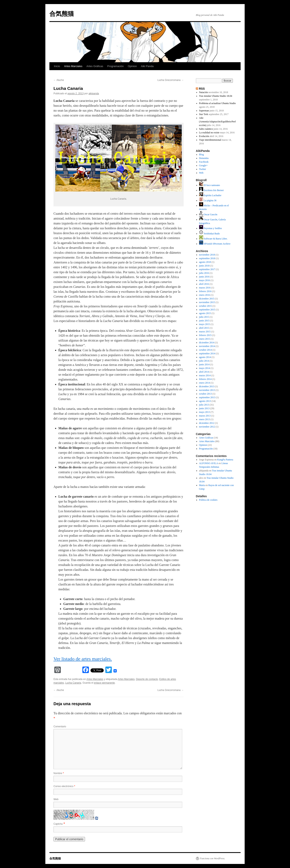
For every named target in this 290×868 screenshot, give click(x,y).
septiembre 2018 (207, 258)
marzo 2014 (205, 375)
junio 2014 (204, 364)
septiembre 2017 (207, 269)
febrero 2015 (205, 335)
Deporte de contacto (147, 679)
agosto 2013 (205, 401)
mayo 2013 (205, 412)
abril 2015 (204, 328)
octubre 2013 (206, 394)
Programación (115, 66)
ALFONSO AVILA (209, 463)
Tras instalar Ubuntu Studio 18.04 (216, 96)
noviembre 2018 (207, 255)
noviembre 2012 (207, 427)
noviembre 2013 (207, 390)
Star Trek (204, 114)
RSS (202, 89)
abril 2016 (204, 284)
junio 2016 (204, 277)
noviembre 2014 (207, 346)
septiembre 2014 (207, 354)
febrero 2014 (205, 379)
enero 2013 (205, 419)
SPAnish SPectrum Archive (215, 244)
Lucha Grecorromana (171, 80)
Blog (201, 154)
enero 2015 (205, 339)
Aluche (59, 80)
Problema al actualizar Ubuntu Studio (217, 103)
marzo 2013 (205, 416)
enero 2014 (205, 383)
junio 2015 (204, 321)
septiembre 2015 (207, 310)
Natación (203, 92)
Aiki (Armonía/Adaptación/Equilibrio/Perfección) (217, 122)
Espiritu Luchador (210, 195)
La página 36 (208, 200)
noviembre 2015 (207, 302)
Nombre (59, 773)
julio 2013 (204, 405)
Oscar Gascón (208, 214)
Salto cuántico (206, 129)
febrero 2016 (205, 291)
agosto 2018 (205, 262)
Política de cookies (208, 500)
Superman (204, 111)
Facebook (204, 162)
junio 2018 (204, 266)
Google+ (203, 165)
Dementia (204, 158)
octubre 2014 (206, 350)
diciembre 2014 (207, 343)
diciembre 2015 (207, 299)
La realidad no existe (209, 133)
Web (56, 799)
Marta (202, 485)
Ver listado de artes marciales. (83, 659)
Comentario (60, 727)
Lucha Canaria (73, 683)
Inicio (57, 66)
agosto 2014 (205, 357)
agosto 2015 (205, 313)
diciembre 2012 (207, 423)
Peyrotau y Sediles (210, 228)
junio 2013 (204, 408)
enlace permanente (104, 683)
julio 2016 (204, 273)
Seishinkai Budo (209, 234)
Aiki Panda (147, 66)
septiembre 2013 (207, 397)
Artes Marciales (73, 66)
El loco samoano (210, 185)
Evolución (204, 136)
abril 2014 (204, 372)
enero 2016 (205, 295)
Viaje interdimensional (210, 140)
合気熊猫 (62, 14)
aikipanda (94, 94)
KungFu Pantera (225, 460)
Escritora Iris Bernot (211, 190)
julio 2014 (204, 361)
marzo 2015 (205, 332)
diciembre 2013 (207, 386)
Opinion (132, 66)
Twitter (203, 169)
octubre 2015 (206, 306)
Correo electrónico (64, 786)
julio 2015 (204, 317)
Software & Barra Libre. (213, 239)
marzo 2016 (205, 288)
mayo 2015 (205, 324)
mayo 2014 (205, 368)
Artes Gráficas (95, 66)
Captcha (58, 824)
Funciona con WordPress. (213, 858)
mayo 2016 (205, 280)
